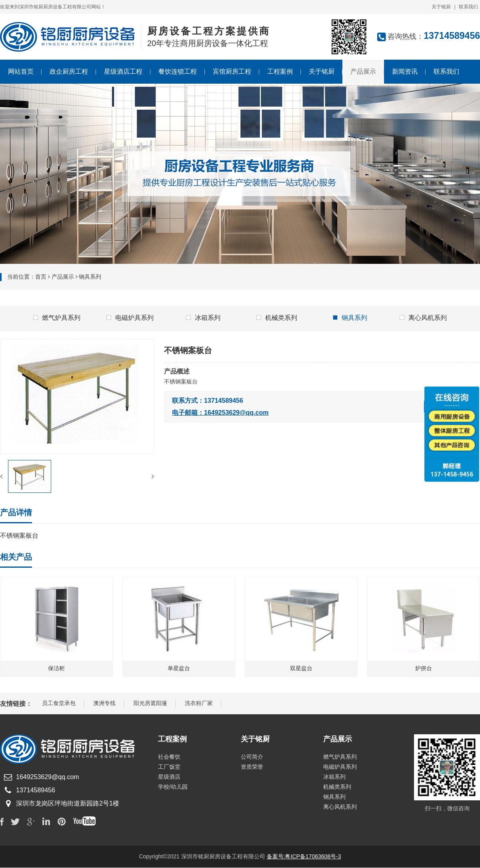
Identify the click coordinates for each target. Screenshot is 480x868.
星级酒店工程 (123, 71)
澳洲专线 (104, 703)
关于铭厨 (441, 7)
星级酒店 (169, 777)
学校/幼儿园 (173, 787)
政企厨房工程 (69, 71)
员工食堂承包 (59, 703)
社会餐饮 (169, 757)
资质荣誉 (252, 767)
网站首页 (21, 71)
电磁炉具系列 (130, 318)
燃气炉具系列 (57, 318)
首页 (41, 277)
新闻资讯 (405, 71)
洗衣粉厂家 (199, 703)
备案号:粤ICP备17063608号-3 (304, 857)
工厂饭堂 (169, 767)
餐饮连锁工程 (178, 71)
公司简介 (252, 757)
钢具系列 (350, 318)
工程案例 (280, 71)
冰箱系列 (203, 318)
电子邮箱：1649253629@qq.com (220, 413)
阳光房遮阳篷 (150, 703)
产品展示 (363, 71)
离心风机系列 (423, 318)
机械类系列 (277, 318)
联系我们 (468, 7)
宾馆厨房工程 (232, 71)
